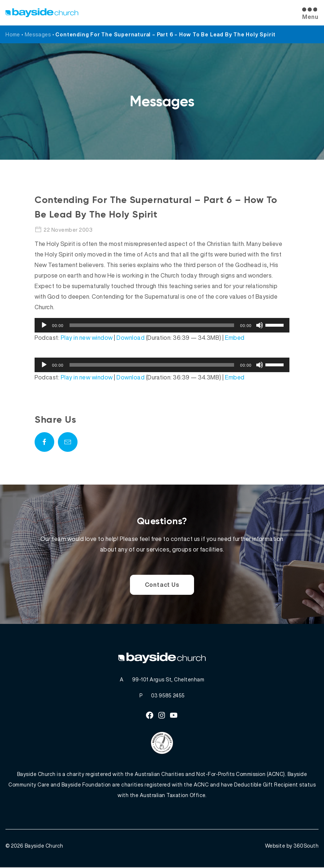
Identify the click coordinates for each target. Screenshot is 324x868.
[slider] (152, 325)
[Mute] (260, 325)
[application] (162, 325)
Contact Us (162, 585)
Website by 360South (292, 846)
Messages (38, 34)
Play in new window (87, 338)
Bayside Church (44, 846)
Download (131, 338)
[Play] (44, 325)
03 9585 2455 (168, 696)
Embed (235, 338)
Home (13, 34)
